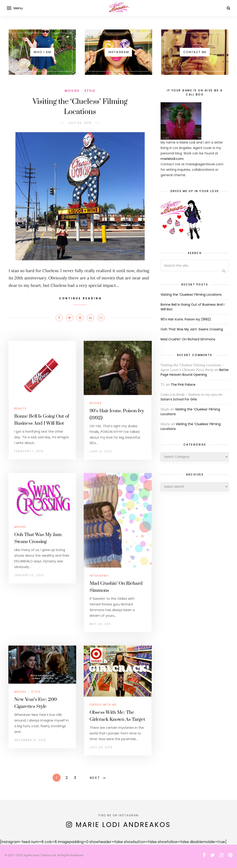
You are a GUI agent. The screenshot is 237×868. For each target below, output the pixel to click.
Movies (72, 91)
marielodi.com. (172, 159)
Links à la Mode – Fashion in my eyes (189, 394)
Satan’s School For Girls (179, 399)
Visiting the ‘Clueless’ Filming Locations (191, 295)
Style (90, 91)
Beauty (20, 408)
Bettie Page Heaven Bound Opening (195, 372)
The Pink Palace (183, 385)
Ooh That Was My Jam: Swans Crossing (192, 329)
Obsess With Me (103, 705)
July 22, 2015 (80, 123)
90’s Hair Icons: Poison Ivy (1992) (186, 319)
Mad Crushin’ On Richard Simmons (188, 339)
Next (95, 778)
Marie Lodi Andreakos (123, 825)
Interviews (99, 576)
